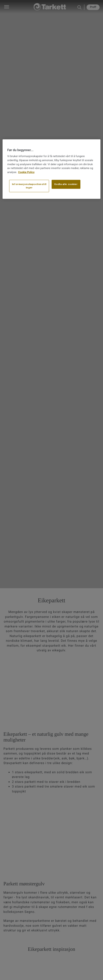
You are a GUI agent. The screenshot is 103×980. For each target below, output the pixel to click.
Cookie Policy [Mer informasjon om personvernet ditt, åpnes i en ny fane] (26, 172)
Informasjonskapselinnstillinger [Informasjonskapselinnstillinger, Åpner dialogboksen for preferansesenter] (29, 186)
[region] (51, 169)
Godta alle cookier (66, 184)
